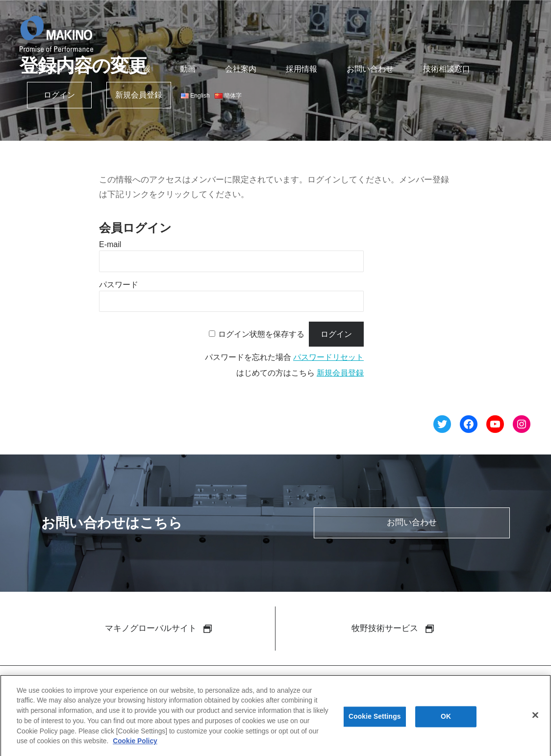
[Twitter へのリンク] (442, 426)
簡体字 (228, 96)
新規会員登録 (139, 95)
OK (446, 720)
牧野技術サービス (393, 629)
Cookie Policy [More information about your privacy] (135, 744)
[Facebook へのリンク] (469, 426)
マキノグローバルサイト (159, 629)
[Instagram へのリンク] (522, 426)
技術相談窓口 (447, 69)
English (195, 96)
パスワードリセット (328, 357)
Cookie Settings (375, 720)
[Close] (535, 719)
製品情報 (135, 69)
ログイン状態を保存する (261, 334)
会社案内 (241, 69)
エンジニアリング (58, 69)
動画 (188, 69)
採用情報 (301, 69)
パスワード (119, 285)
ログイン (59, 95)
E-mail (110, 244)
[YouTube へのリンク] (495, 426)
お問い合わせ (370, 69)
